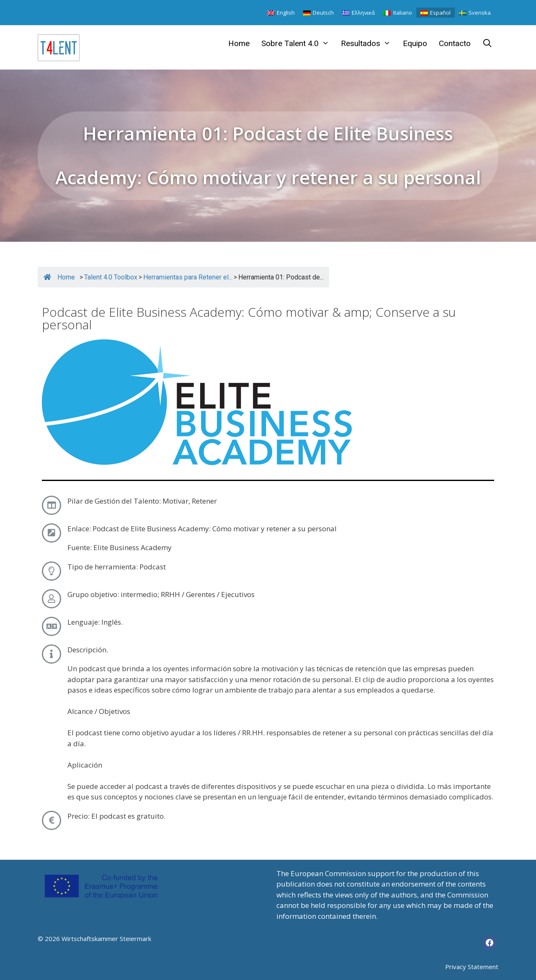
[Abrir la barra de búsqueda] (487, 44)
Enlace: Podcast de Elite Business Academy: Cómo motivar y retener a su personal (202, 529)
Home (239, 43)
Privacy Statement (472, 967)
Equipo (415, 43)
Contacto (455, 43)
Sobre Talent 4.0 (298, 44)
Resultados (369, 44)
